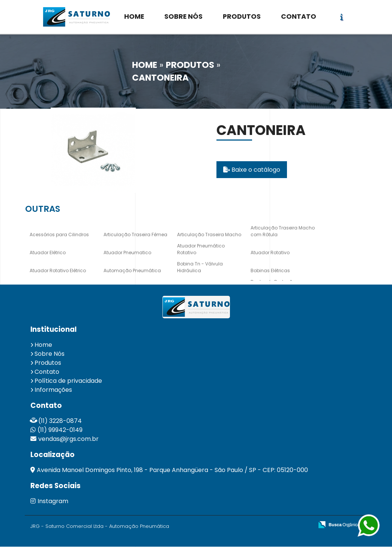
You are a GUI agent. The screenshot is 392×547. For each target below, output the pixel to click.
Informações (53, 390)
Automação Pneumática (132, 271)
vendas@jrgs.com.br (68, 439)
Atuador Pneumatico (127, 253)
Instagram (49, 501)
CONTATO (299, 16)
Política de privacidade (68, 381)
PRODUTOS (242, 16)
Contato (47, 372)
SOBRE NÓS (183, 16)
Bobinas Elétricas (270, 271)
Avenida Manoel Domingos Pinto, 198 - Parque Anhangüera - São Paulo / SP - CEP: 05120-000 (172, 470)
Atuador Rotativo (270, 253)
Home (43, 345)
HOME (134, 16)
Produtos (48, 363)
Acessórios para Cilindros (59, 235)
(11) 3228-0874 (60, 421)
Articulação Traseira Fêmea (135, 235)
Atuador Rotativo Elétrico (58, 271)
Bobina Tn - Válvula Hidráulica (200, 268)
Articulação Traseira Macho (209, 235)
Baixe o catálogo (252, 170)
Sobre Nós (50, 354)
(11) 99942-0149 (60, 430)
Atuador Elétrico (48, 253)
